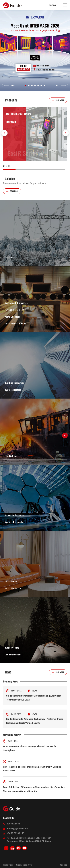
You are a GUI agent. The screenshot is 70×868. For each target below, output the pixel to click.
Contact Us (9, 818)
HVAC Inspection (13, 390)
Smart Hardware (13, 588)
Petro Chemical (12, 317)
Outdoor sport (12, 648)
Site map (64, 865)
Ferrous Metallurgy (14, 310)
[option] (35, 51)
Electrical (9, 257)
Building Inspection (15, 383)
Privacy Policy (8, 865)
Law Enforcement (13, 654)
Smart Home (11, 581)
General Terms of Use (24, 865)
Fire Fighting (11, 456)
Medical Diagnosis (14, 522)
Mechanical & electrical (17, 303)
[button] (4, 133)
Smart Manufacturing (15, 323)
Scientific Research (14, 515)
